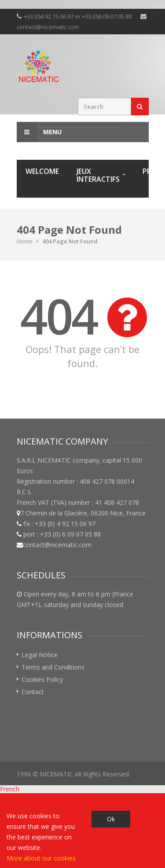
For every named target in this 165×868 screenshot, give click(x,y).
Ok (111, 819)
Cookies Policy (42, 679)
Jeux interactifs (98, 175)
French (10, 789)
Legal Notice (40, 655)
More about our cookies (41, 858)
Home (25, 241)
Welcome (42, 171)
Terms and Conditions (53, 667)
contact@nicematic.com (48, 27)
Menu (39, 132)
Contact (33, 692)
